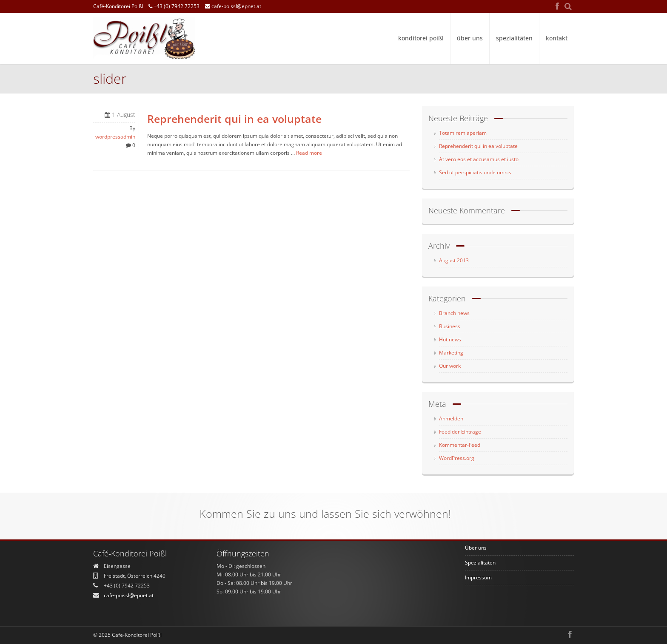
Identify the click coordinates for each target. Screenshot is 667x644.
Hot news (450, 339)
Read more (309, 153)
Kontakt (557, 38)
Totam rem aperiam (463, 133)
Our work (450, 366)
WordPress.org (457, 458)
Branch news (454, 313)
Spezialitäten (514, 38)
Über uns (470, 38)
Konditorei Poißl (421, 38)
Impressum (478, 577)
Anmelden (451, 418)
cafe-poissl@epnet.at (233, 6)
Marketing (451, 353)
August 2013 (454, 260)
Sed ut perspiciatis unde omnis (475, 172)
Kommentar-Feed (460, 445)
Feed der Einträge (460, 432)
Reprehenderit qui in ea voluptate (234, 119)
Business (450, 326)
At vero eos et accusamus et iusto (479, 159)
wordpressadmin (115, 137)
